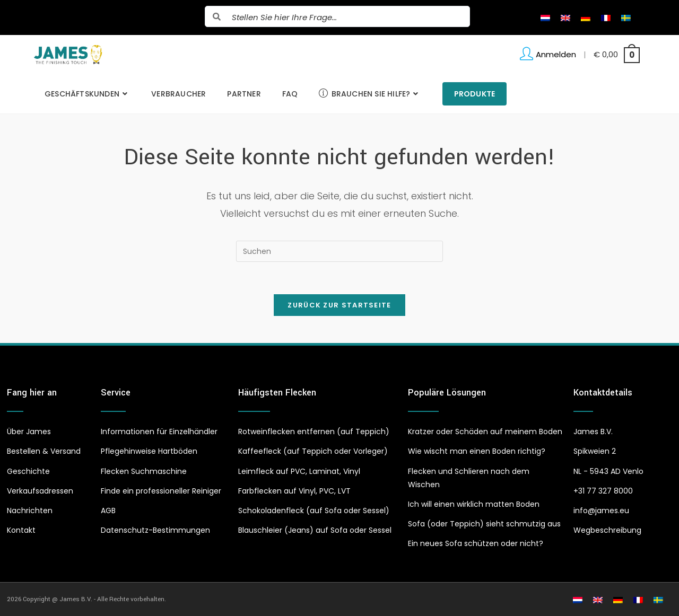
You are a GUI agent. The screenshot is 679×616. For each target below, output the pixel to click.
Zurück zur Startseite (339, 305)
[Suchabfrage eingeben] (339, 251)
